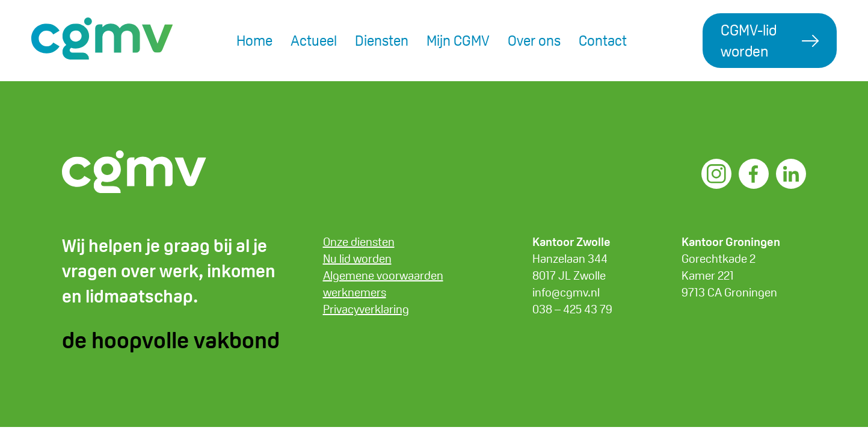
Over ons (534, 41)
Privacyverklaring (366, 309)
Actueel (314, 41)
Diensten (382, 41)
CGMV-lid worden (749, 41)
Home (254, 41)
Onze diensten (359, 242)
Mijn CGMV (458, 41)
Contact (603, 41)
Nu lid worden (357, 259)
